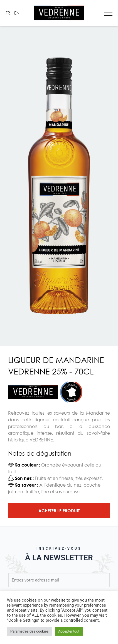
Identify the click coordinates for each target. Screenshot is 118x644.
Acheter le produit (59, 511)
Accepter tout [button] (69, 631)
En (17, 13)
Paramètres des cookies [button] (29, 631)
